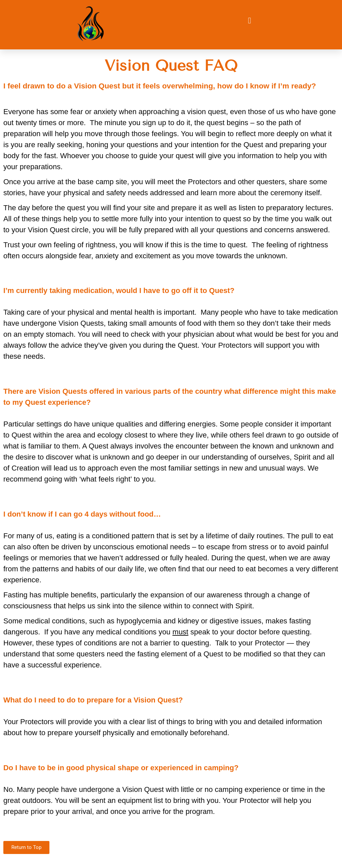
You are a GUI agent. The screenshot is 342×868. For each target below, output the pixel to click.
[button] (249, 21)
